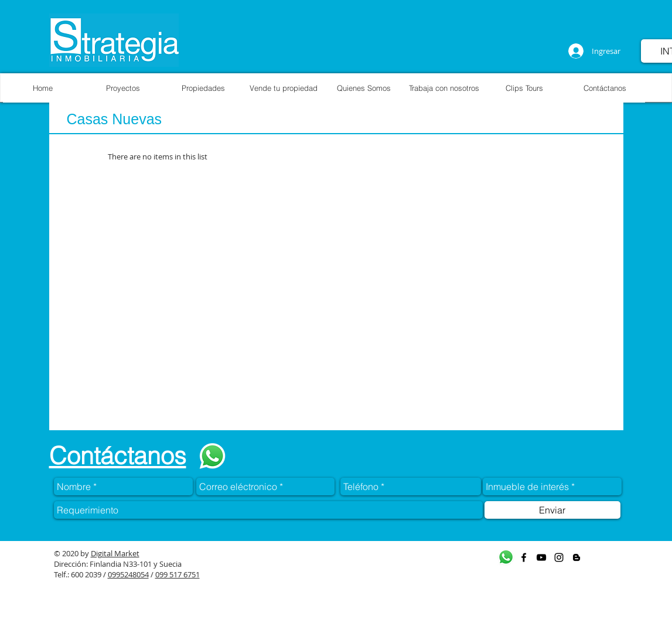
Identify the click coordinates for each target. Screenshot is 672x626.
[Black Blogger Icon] (577, 557)
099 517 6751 (178, 574)
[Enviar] (552, 510)
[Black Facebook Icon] (524, 557)
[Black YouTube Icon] (541, 557)
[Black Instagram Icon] (559, 557)
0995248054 (128, 574)
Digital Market (115, 553)
